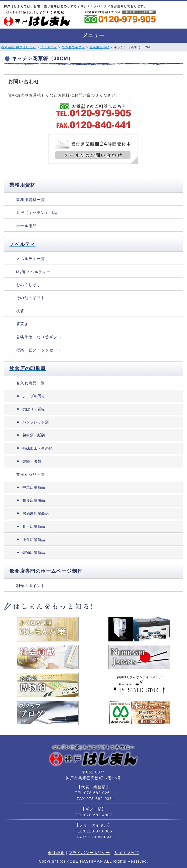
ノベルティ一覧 (31, 259)
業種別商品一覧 (31, 474)
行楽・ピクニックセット (39, 350)
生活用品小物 (100, 47)
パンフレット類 (36, 422)
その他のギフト (73, 47)
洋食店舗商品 (34, 540)
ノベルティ (49, 47)
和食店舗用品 (34, 500)
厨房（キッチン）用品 (37, 213)
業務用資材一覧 (31, 200)
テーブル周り (34, 396)
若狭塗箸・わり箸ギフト (39, 337)
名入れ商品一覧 (31, 383)
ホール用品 (27, 226)
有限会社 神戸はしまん (19, 47)
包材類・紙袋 (34, 435)
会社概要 (56, 853)
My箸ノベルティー (33, 272)
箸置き (22, 324)
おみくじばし (29, 285)
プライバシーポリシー (89, 853)
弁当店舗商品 (34, 526)
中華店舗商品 (34, 487)
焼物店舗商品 (34, 553)
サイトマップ (127, 853)
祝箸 (20, 311)
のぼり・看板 (34, 409)
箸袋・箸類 (32, 461)
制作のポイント (31, 586)
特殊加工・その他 (37, 448)
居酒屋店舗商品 (36, 513)
